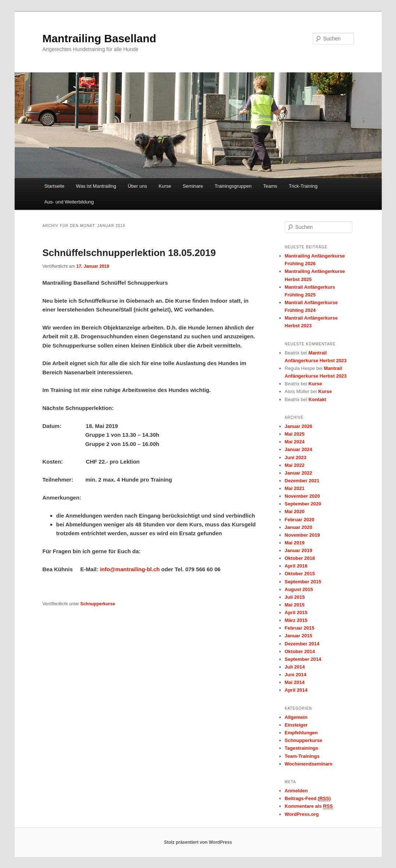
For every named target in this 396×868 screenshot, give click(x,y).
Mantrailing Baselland (99, 38)
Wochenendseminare (309, 764)
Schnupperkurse (98, 604)
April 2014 (296, 690)
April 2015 (296, 613)
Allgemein (296, 717)
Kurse (165, 186)
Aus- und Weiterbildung (69, 202)
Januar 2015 (299, 636)
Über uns (137, 186)
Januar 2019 (299, 550)
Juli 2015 (295, 597)
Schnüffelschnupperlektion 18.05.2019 (129, 253)
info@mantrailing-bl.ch (130, 569)
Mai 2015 (295, 605)
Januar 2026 (299, 426)
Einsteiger (296, 725)
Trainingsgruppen (233, 186)
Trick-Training (303, 186)
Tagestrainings (302, 748)
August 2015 (299, 589)
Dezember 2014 (302, 644)
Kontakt (317, 399)
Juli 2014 (295, 667)
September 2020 (303, 504)
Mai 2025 (295, 434)
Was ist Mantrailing (96, 186)
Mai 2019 (295, 543)
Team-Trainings (302, 756)
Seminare (193, 186)
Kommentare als (309, 806)
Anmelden (296, 791)
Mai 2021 (295, 488)
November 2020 (302, 496)
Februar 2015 (300, 628)
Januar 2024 (299, 449)
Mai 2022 (295, 465)
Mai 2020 (295, 512)
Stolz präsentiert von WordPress (198, 842)
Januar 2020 (299, 527)
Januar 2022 (299, 473)
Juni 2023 (296, 458)
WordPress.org (302, 814)
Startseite (55, 186)
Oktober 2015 (300, 574)
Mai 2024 (295, 442)
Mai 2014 (295, 682)
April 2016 (296, 566)
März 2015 (296, 620)
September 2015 (303, 582)
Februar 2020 (300, 520)
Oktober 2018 (300, 558)
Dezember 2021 (302, 481)
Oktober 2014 (300, 651)
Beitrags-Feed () (308, 799)
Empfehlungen (301, 733)
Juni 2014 (296, 675)
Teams (270, 186)
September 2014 (303, 659)
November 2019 (302, 535)
